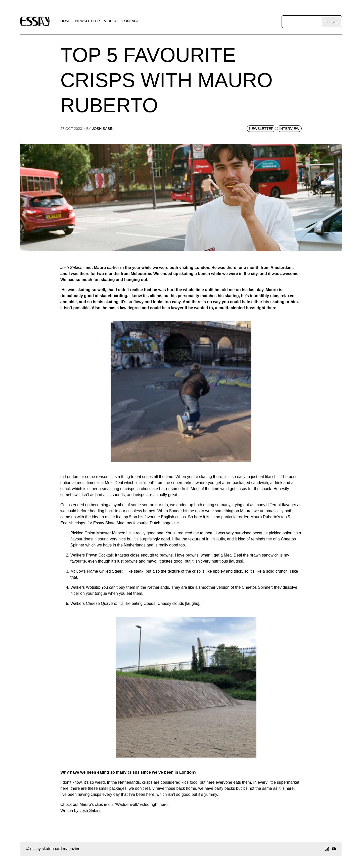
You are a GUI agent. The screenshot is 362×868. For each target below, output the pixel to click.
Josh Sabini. (90, 811)
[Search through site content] (302, 22)
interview (289, 129)
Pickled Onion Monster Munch (97, 533)
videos (111, 21)
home (66, 21)
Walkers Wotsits (85, 587)
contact (130, 21)
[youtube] (334, 849)
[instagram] (327, 849)
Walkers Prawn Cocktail (92, 555)
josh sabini (103, 129)
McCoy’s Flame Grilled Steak (96, 571)
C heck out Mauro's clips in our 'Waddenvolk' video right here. (115, 804)
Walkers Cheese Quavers (93, 603)
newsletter (87, 21)
